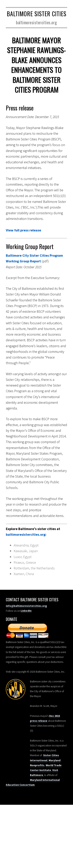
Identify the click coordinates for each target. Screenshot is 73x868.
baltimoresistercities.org (26, 534)
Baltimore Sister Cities (37, 14)
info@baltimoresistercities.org (26, 606)
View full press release (23, 230)
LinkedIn (26, 611)
